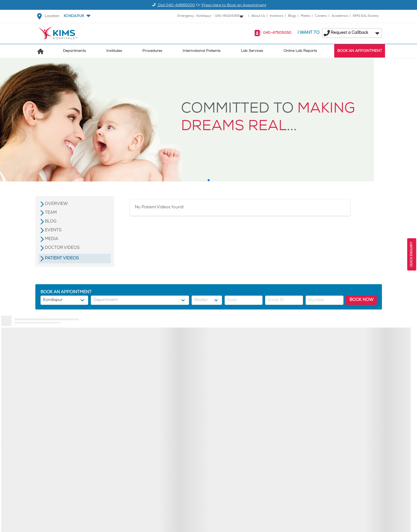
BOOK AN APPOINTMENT (360, 51)
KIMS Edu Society (366, 16)
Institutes (114, 51)
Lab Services (252, 51)
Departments (74, 51)
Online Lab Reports (300, 51)
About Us (258, 16)
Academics (340, 16)
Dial (173, 6)
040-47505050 (277, 33)
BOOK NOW (361, 300)
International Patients (202, 51)
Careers (321, 16)
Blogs (292, 16)
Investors (277, 16)
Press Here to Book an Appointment (234, 6)
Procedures (152, 51)
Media (305, 16)
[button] (77, 16)
